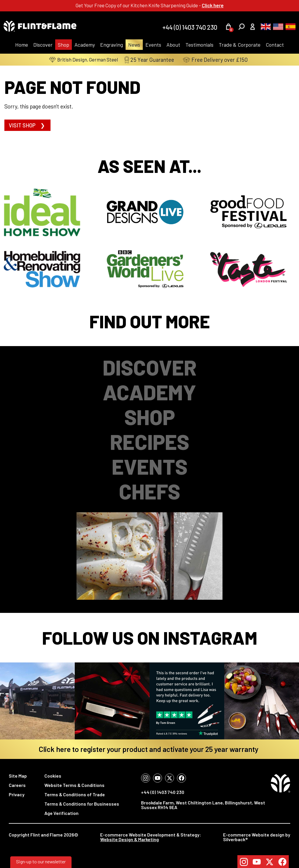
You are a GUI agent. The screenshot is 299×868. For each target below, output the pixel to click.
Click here (213, 5)
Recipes (150, 442)
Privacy (17, 794)
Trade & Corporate (240, 45)
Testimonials (199, 45)
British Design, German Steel (84, 60)
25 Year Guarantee (155, 60)
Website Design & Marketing (129, 839)
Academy (85, 45)
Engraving (112, 45)
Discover (43, 45)
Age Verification (61, 813)
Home (22, 45)
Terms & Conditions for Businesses (82, 804)
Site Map (18, 776)
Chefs (149, 491)
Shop (64, 45)
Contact (275, 45)
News (134, 45)
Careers (17, 785)
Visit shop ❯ (27, 125)
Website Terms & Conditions (74, 785)
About (173, 45)
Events (153, 45)
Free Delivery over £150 (221, 60)
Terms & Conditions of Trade (75, 794)
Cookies (53, 776)
